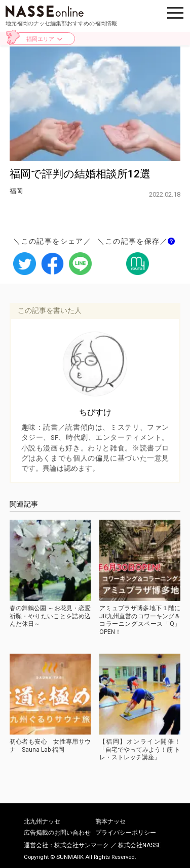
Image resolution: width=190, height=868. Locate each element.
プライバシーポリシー (126, 833)
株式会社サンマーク (82, 845)
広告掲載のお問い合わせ (57, 833)
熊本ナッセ (110, 821)
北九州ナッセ (42, 821)
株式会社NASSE (140, 845)
